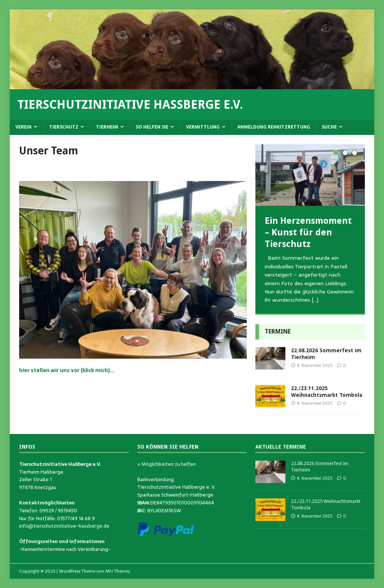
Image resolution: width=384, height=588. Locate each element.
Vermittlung (203, 127)
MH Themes (118, 571)
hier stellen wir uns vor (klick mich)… (67, 370)
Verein (23, 127)
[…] (315, 300)
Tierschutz (64, 127)
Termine (278, 331)
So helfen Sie (152, 127)
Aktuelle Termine (281, 447)
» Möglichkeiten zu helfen (166, 464)
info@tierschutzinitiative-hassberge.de (64, 526)
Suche (329, 127)
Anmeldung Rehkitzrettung (274, 127)
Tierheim (107, 127)
